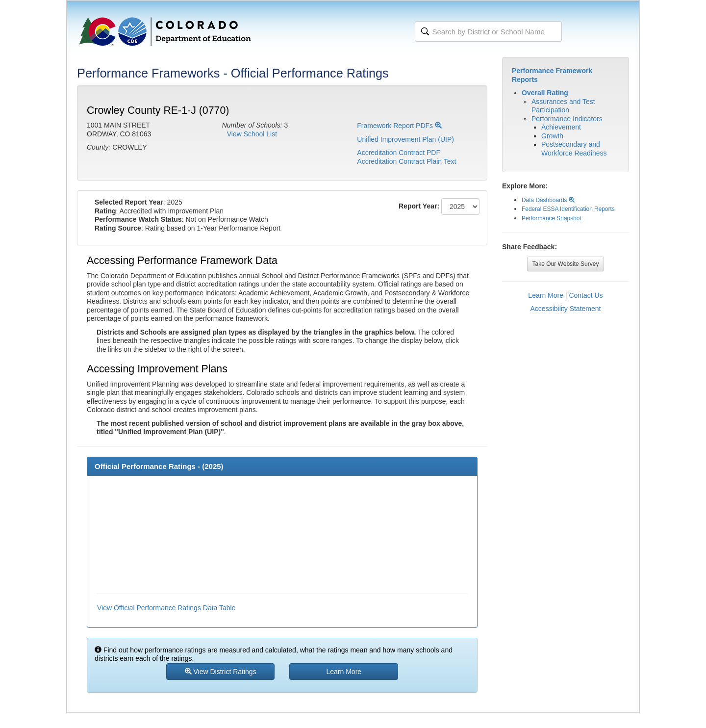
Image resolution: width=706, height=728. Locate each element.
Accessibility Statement (566, 309)
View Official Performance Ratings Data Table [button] (166, 608)
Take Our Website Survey (566, 264)
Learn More (546, 295)
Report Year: (419, 206)
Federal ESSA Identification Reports (568, 209)
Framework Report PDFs (399, 126)
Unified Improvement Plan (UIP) (405, 139)
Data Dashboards (548, 200)
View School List (252, 134)
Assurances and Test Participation (563, 106)
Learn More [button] (344, 672)
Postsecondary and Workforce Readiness (574, 149)
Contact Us (586, 295)
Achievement (561, 127)
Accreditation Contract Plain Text (406, 161)
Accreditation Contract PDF (399, 153)
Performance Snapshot (552, 218)
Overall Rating (545, 93)
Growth (552, 136)
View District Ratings (221, 672)
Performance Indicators (567, 119)
